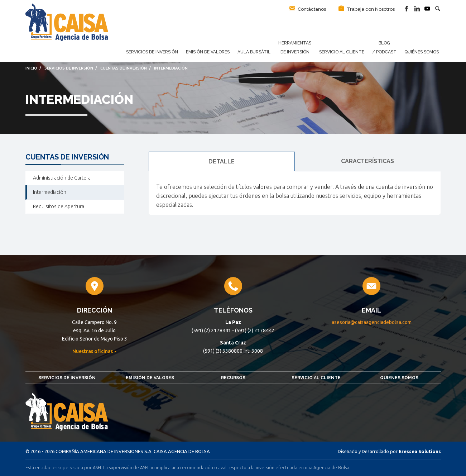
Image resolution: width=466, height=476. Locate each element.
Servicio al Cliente (342, 52)
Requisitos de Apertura (59, 206)
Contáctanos (308, 9)
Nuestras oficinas (93, 351)
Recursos (233, 378)
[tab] (222, 161)
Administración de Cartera (62, 178)
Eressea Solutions (420, 451)
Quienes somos (399, 378)
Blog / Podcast (384, 47)
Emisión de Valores (208, 52)
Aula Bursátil (254, 52)
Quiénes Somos (422, 52)
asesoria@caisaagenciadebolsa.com (372, 322)
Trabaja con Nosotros (367, 9)
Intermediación (50, 192)
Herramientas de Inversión (295, 47)
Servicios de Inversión (152, 52)
